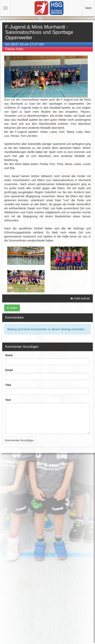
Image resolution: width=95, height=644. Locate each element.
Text (8, 400)
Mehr (89, 8)
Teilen (12, 308)
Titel (8, 385)
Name (9, 355)
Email (9, 370)
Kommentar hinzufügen (19, 440)
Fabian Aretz (14, 49)
